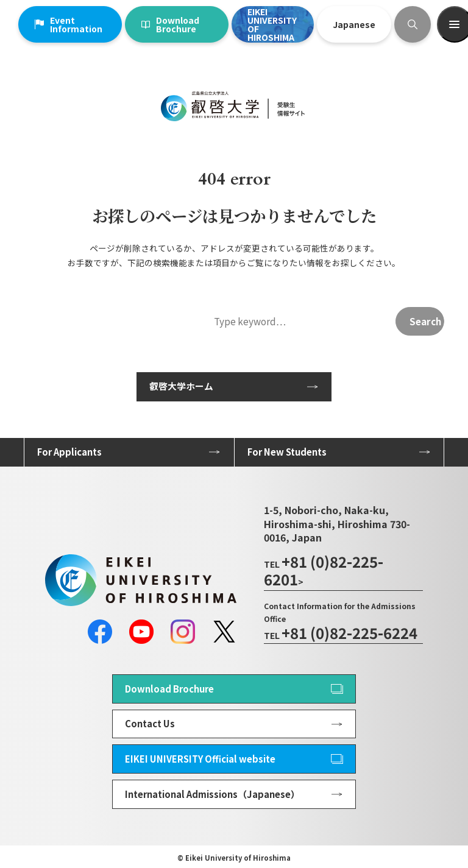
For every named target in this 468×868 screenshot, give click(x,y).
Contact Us (150, 723)
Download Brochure (170, 24)
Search (425, 321)
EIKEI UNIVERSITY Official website (200, 759)
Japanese (354, 24)
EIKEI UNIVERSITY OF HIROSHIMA (272, 24)
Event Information (69, 24)
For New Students (287, 452)
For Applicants (69, 452)
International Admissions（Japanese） (212, 794)
